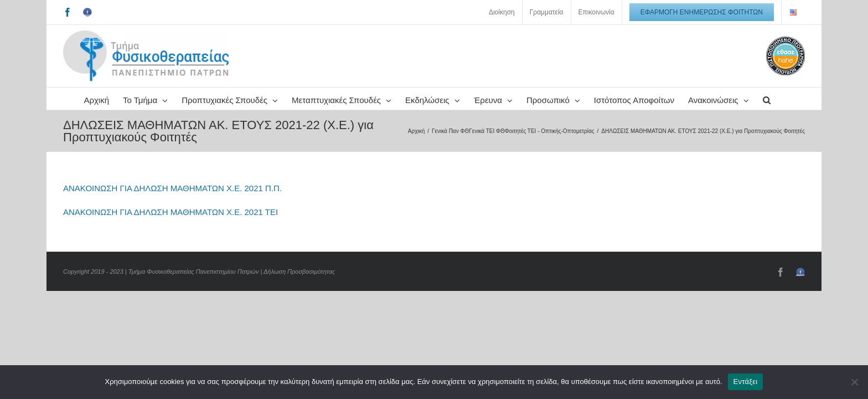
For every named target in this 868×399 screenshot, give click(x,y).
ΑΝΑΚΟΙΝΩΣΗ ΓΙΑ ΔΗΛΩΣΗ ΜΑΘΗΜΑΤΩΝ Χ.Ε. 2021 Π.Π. (172, 210)
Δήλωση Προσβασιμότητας (299, 294)
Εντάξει (746, 382)
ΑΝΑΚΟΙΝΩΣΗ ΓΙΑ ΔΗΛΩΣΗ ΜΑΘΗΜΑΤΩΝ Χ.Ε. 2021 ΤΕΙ (170, 234)
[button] (477, 121)
